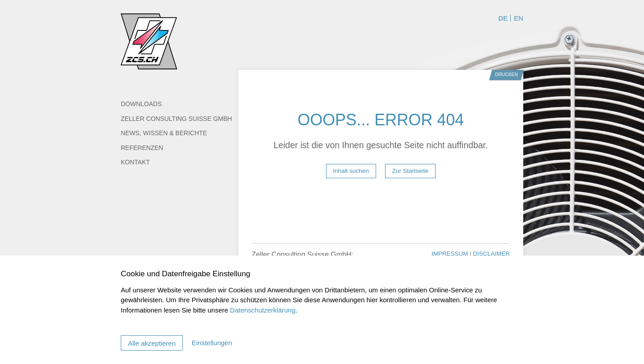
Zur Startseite (410, 171)
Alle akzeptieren (152, 343)
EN (519, 18)
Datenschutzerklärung (263, 310)
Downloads (141, 104)
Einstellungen (212, 343)
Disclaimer (491, 254)
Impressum (451, 254)
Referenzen (142, 148)
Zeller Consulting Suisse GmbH (176, 119)
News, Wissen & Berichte (164, 133)
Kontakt (135, 162)
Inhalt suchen (351, 171)
